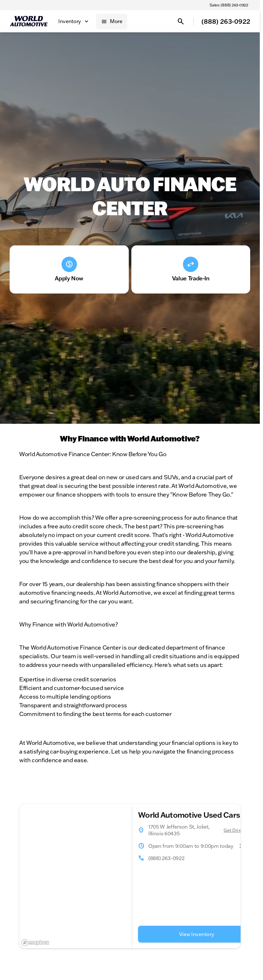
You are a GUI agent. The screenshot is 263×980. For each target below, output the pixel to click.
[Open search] (181, 21)
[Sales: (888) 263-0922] (229, 5)
